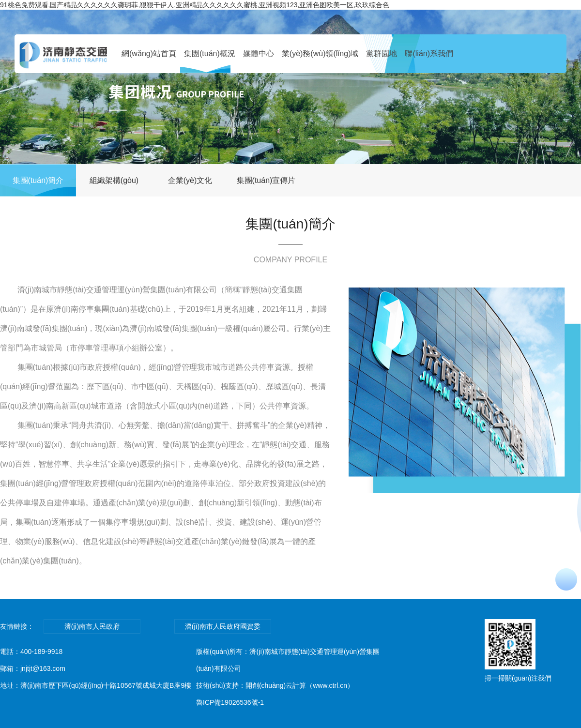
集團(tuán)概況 (210, 53)
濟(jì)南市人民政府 (92, 626)
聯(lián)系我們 (429, 53)
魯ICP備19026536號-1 (230, 702)
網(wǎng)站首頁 (149, 53)
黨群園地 (382, 53)
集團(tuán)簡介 (38, 180)
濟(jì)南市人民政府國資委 (223, 626)
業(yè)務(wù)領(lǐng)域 (320, 53)
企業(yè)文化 (190, 180)
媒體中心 (259, 53)
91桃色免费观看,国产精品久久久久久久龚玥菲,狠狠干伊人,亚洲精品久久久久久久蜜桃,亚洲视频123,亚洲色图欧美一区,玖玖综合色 (195, 5)
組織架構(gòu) (114, 180)
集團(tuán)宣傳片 (266, 180)
